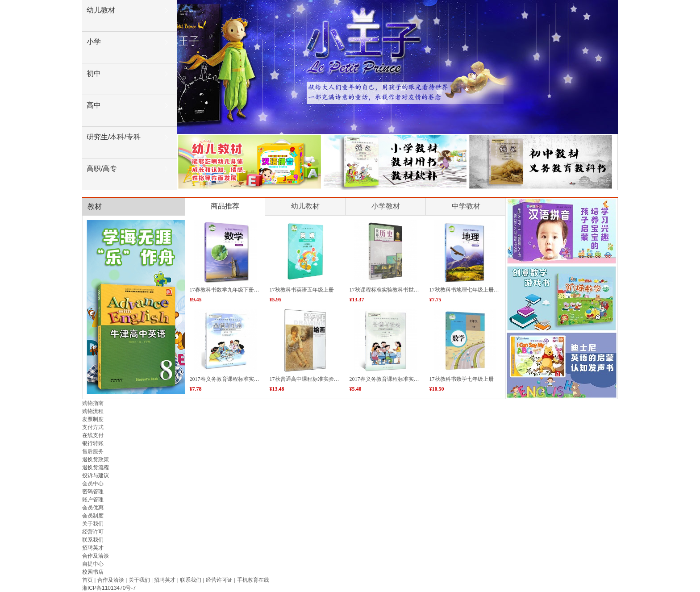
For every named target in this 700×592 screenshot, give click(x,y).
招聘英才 (93, 548)
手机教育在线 (253, 580)
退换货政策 (96, 459)
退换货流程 (96, 467)
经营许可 (93, 532)
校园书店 (93, 572)
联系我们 (93, 540)
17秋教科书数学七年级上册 (462, 379)
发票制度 (93, 419)
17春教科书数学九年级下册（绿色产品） (238, 290)
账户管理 (93, 500)
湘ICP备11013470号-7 (110, 588)
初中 (94, 73)
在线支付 (93, 435)
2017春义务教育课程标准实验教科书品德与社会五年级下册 (259, 379)
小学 (94, 42)
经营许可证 (219, 580)
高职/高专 (102, 169)
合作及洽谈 (96, 556)
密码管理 (93, 492)
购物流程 (93, 411)
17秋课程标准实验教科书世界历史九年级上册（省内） (414, 290)
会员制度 (93, 516)
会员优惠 (93, 508)
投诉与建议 (96, 475)
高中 (94, 105)
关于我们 (139, 580)
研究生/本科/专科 (114, 137)
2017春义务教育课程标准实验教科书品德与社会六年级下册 (419, 379)
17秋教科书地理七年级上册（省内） (472, 290)
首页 (87, 580)
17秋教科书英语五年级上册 (302, 290)
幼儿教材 (101, 10)
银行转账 (93, 443)
